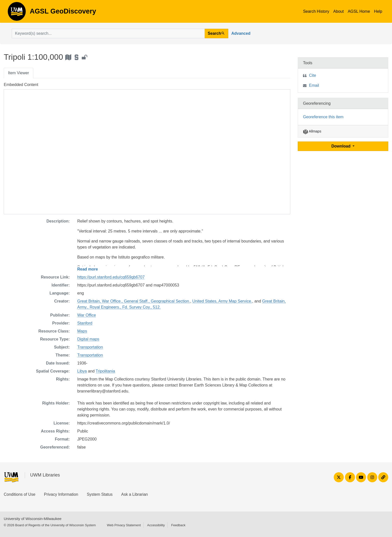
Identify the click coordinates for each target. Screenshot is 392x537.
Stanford (85, 323)
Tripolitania (105, 371)
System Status (100, 494)
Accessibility (156, 525)
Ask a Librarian (135, 494)
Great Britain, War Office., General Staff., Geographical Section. (134, 301)
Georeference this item (323, 117)
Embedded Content (21, 85)
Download (342, 146)
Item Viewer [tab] (18, 73)
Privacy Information (61, 494)
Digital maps (88, 339)
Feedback (178, 525)
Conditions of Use (19, 494)
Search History (316, 11)
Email (314, 85)
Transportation (90, 347)
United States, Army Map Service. (222, 301)
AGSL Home (359, 11)
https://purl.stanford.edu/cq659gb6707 (111, 277)
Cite (312, 75)
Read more (88, 269)
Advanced (241, 33)
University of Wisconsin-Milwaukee (33, 519)
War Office (87, 315)
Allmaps (312, 131)
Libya (82, 371)
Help (378, 11)
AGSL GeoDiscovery (17, 13)
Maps (82, 331)
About (338, 11)
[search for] (108, 33)
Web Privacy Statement (124, 525)
